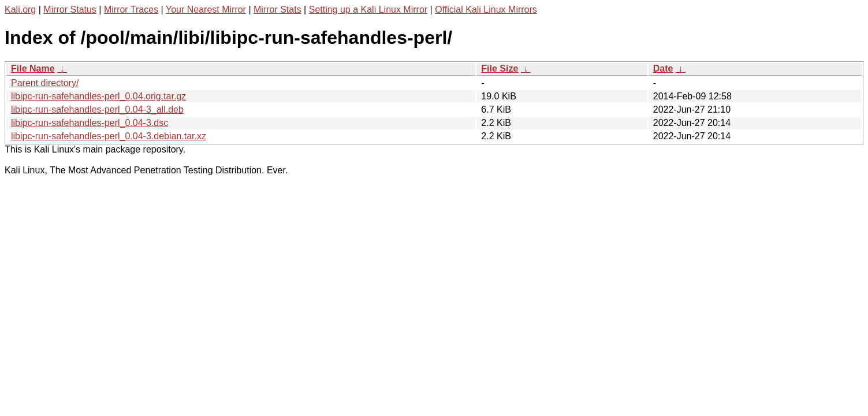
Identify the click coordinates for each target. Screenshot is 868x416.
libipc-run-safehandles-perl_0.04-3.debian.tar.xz (109, 136)
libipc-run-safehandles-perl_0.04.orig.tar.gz (98, 96)
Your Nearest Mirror (206, 10)
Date (663, 68)
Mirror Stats (277, 10)
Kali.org (20, 10)
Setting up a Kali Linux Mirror (368, 10)
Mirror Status (70, 10)
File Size (500, 68)
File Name (33, 68)
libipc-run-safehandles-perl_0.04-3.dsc (90, 123)
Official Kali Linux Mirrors (486, 10)
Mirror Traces (131, 10)
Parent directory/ (45, 83)
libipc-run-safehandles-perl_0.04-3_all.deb (97, 109)
